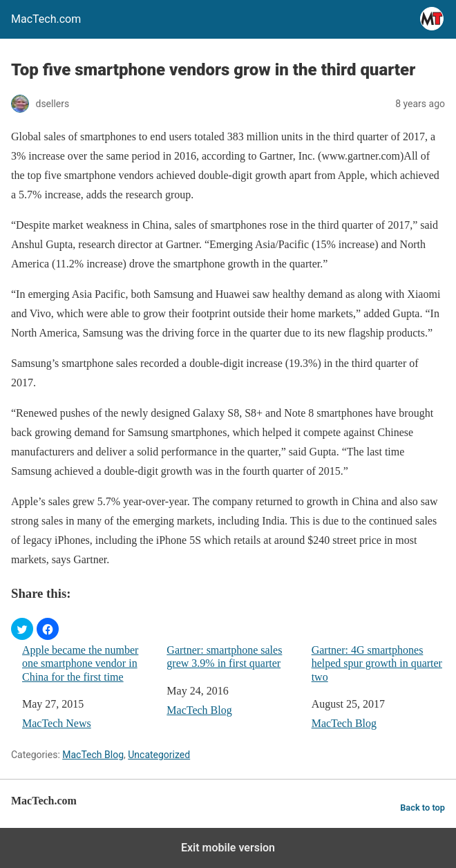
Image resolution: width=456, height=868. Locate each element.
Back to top (422, 808)
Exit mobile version (228, 848)
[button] (22, 629)
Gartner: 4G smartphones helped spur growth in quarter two (377, 663)
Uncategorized (159, 755)
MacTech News (57, 723)
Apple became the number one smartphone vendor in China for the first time (80, 663)
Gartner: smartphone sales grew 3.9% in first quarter (224, 657)
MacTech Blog (199, 710)
